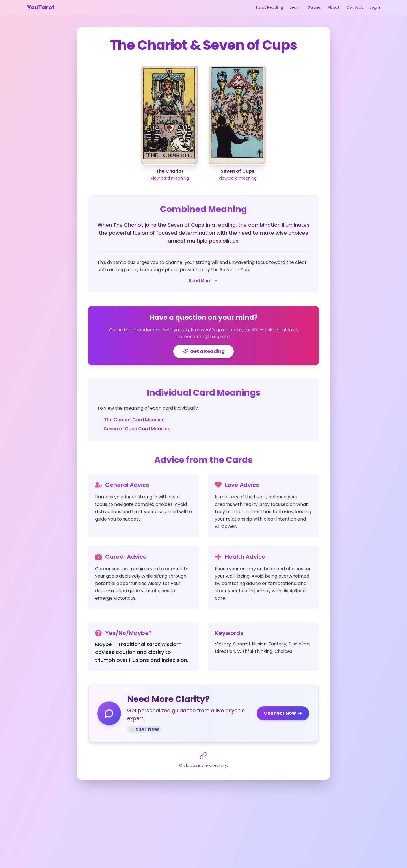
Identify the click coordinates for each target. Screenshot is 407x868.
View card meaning (170, 178)
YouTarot (41, 7)
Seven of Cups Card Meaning (137, 429)
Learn (295, 7)
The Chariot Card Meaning (134, 420)
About (334, 7)
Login (375, 7)
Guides (314, 7)
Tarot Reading (269, 7)
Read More (204, 281)
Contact (355, 7)
